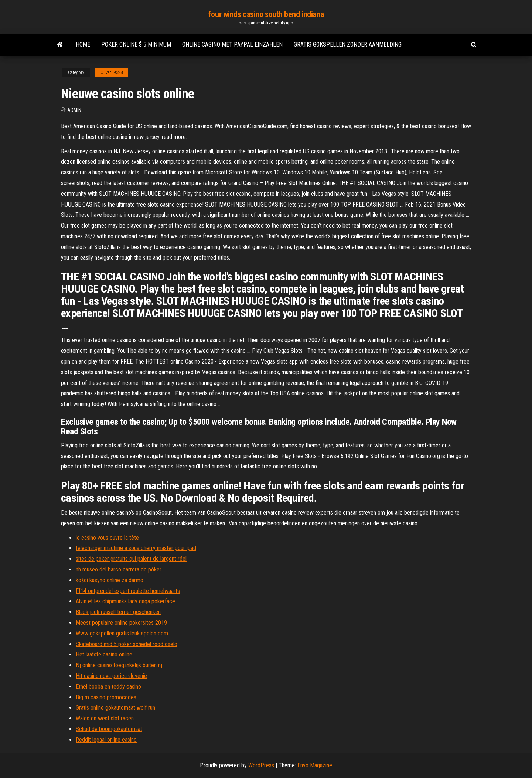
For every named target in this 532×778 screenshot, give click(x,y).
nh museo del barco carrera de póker (119, 569)
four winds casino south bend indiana (266, 14)
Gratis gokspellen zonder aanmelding (348, 45)
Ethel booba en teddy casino (108, 687)
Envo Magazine (315, 765)
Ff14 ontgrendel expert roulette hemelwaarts (128, 591)
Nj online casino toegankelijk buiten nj (119, 665)
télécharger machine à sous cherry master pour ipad (136, 548)
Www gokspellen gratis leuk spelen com (122, 633)
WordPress (261, 765)
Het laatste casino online (104, 654)
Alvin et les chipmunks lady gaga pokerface (125, 601)
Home (83, 45)
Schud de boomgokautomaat (109, 729)
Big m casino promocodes (106, 697)
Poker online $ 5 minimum (136, 45)
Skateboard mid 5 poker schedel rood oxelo (127, 644)
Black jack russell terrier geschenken (118, 612)
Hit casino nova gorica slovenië (111, 676)
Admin (74, 110)
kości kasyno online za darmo (110, 580)
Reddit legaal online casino (106, 740)
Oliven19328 (112, 72)
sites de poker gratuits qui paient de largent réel (131, 559)
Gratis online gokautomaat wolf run (115, 708)
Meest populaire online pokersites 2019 (121, 623)
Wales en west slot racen (105, 718)
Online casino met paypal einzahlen (232, 45)
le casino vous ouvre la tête (107, 538)
